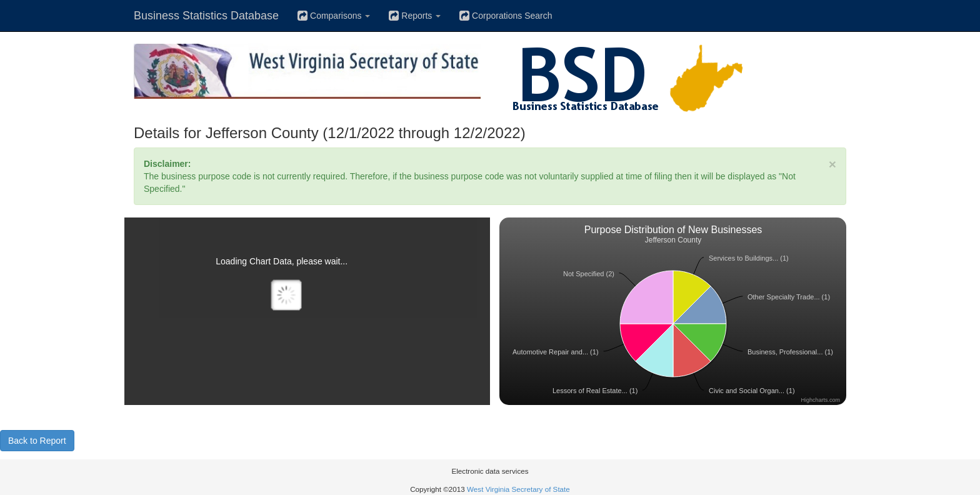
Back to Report (37, 441)
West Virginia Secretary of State (518, 489)
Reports (415, 16)
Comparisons (334, 16)
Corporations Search (506, 16)
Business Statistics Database (206, 16)
